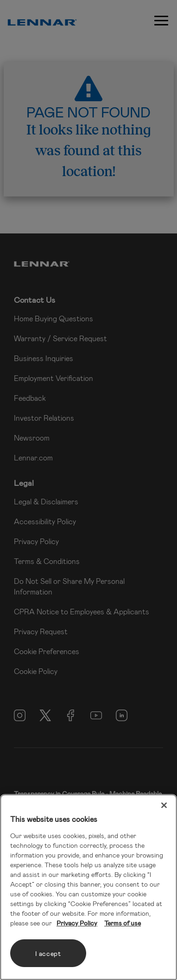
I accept (48, 953)
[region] (88, 887)
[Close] (164, 805)
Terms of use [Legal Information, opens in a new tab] (123, 923)
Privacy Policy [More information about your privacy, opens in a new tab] (77, 923)
